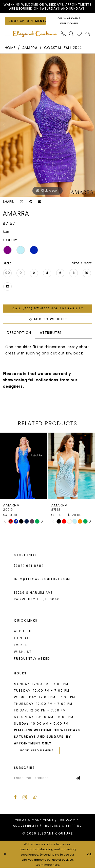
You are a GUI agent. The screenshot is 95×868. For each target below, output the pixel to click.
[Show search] (71, 34)
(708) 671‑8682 (29, 566)
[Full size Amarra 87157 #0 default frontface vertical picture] (48, 125)
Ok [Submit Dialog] (90, 854)
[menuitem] (8, 34)
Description (19, 333)
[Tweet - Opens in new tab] (22, 202)
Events (21, 645)
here (56, 864)
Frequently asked (32, 659)
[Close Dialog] (5, 854)
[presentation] (24, 466)
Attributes (51, 333)
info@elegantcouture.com (42, 579)
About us (23, 631)
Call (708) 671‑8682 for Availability (48, 308)
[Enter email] (47, 778)
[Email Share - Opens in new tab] (40, 202)
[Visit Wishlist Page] (79, 34)
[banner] (35, 34)
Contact (23, 638)
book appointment (37, 750)
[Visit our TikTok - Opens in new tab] (35, 797)
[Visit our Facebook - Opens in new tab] (15, 797)
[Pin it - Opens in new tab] (31, 202)
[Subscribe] (78, 778)
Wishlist (23, 652)
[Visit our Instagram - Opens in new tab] (25, 797)
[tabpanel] (48, 125)
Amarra (30, 48)
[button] (8, 34)
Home (10, 48)
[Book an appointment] (25, 21)
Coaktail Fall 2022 (63, 48)
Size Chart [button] (82, 263)
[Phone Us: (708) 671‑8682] (63, 34)
